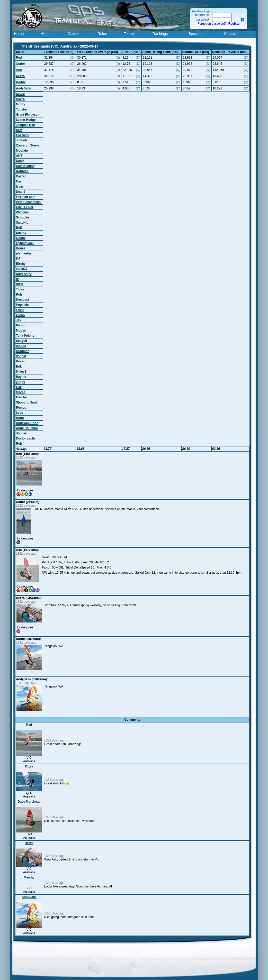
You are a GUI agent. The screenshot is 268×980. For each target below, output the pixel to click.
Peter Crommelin (28, 202)
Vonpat (21, 356)
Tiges (20, 289)
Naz (19, 181)
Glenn (20, 315)
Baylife (21, 377)
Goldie (21, 238)
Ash (19, 70)
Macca (21, 392)
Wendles (22, 212)
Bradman (23, 351)
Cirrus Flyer (25, 207)
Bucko (21, 361)
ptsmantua (24, 253)
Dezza (20, 76)
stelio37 (22, 269)
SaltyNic (22, 223)
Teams (129, 34)
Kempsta (23, 300)
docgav (21, 433)
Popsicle (22, 305)
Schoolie (22, 217)
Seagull (21, 341)
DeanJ (21, 192)
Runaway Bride (27, 423)
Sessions (196, 34)
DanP (20, 161)
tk (17, 279)
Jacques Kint (26, 125)
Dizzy (29, 766)
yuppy (20, 382)
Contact (230, 34)
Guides (73, 34)
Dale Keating (25, 166)
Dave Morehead (29, 802)
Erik (19, 367)
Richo (20, 325)
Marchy (21, 397)
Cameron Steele (28, 145)
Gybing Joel (25, 243)
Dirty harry (24, 274)
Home (19, 34)
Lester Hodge (26, 120)
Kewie (20, 94)
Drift (19, 130)
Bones (21, 248)
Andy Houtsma (27, 428)
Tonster (21, 109)
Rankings (160, 34)
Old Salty (23, 135)
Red (19, 58)
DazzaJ (21, 176)
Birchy (21, 264)
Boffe (20, 418)
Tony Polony (25, 336)
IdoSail (21, 346)
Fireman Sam (26, 197)
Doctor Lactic (26, 438)
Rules (102, 34)
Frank (20, 310)
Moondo (22, 151)
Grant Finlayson (28, 115)
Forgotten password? (212, 24)
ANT (19, 156)
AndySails (23, 88)
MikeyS (21, 372)
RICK (20, 284)
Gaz (19, 387)
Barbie (21, 82)
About (46, 34)
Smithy (21, 233)
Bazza (20, 99)
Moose (21, 331)
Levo (20, 413)
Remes (21, 408)
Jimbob (21, 140)
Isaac (20, 187)
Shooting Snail (27, 402)
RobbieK (22, 171)
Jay (19, 320)
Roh (19, 295)
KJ (18, 259)
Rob (19, 444)
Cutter (20, 64)
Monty (20, 104)
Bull (19, 228)
